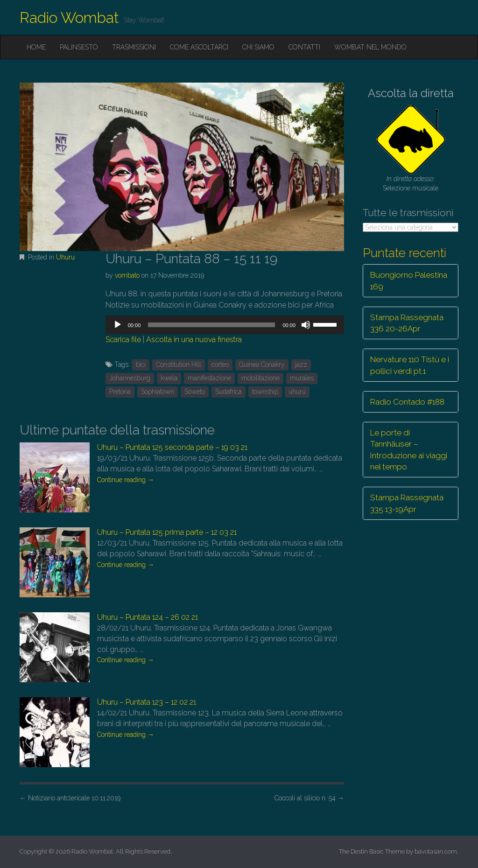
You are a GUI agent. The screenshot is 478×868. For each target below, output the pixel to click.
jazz (301, 364)
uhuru (297, 392)
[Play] (118, 325)
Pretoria (120, 392)
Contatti (304, 47)
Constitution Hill (179, 364)
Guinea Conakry (262, 364)
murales (302, 378)
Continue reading (126, 480)
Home (36, 47)
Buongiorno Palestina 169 (409, 280)
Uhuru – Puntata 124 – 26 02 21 (148, 617)
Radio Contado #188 (407, 402)
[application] (225, 325)
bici (141, 364)
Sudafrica (228, 392)
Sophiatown (158, 392)
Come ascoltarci (199, 47)
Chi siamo (258, 47)
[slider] (211, 325)
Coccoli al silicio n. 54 (309, 798)
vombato (127, 275)
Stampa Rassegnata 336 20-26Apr (407, 323)
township (265, 392)
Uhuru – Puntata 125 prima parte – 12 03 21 (167, 532)
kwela (169, 378)
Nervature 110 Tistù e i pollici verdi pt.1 (410, 365)
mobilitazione (260, 378)
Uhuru (65, 257)
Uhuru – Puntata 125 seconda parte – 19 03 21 (172, 447)
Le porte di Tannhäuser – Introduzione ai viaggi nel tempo (409, 450)
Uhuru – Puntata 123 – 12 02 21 (147, 702)
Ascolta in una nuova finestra (194, 339)
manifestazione (209, 378)
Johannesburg (130, 378)
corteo (220, 364)
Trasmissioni (134, 47)
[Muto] (306, 325)
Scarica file (123, 339)
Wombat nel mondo (370, 47)
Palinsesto (79, 47)
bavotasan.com (436, 851)
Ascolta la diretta (411, 93)
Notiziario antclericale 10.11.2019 (70, 798)
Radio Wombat (69, 17)
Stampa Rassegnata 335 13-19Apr (407, 503)
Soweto (195, 392)
